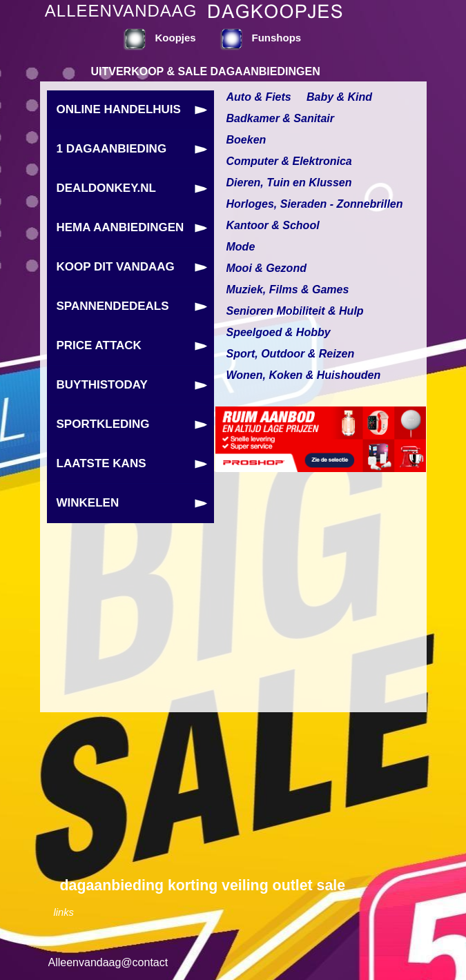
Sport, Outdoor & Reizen (291, 354)
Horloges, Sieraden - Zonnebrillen (315, 204)
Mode (241, 247)
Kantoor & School (273, 225)
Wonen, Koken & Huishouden (304, 375)
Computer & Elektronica (289, 161)
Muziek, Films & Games (288, 290)
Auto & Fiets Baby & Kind (300, 97)
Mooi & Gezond (266, 268)
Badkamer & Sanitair (281, 118)
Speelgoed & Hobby (279, 332)
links (64, 912)
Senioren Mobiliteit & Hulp (295, 311)
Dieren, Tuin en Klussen (289, 183)
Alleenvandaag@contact (108, 962)
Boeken (246, 140)
